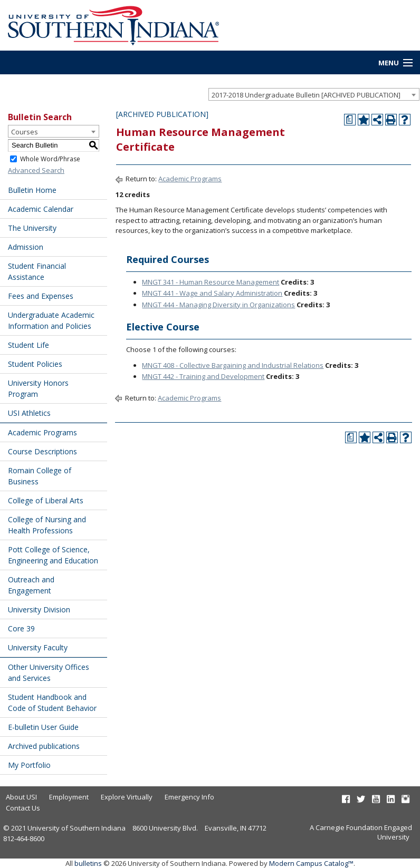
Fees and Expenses (41, 296)
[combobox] (314, 94)
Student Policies (35, 364)
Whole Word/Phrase (50, 158)
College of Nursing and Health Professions (47, 525)
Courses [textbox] (25, 132)
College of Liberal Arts (46, 500)
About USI (21, 797)
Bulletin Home (32, 190)
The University (32, 228)
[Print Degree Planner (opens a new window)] (350, 120)
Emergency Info (189, 797)
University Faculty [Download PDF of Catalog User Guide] (38, 647)
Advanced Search (36, 170)
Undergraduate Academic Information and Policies (51, 320)
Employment (69, 797)
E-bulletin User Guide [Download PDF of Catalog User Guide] (43, 727)
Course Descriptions (42, 451)
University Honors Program (38, 388)
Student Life (28, 345)
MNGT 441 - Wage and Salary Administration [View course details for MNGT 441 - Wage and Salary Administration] (212, 293)
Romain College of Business (40, 476)
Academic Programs (42, 432)
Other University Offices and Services (49, 672)
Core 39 (21, 628)
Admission (26, 247)
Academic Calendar (41, 209)
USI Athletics (29, 413)
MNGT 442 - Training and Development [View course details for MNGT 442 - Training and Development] (203, 376)
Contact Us (23, 808)
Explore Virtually (127, 797)
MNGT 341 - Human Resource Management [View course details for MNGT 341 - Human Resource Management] (211, 282)
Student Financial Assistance (37, 271)
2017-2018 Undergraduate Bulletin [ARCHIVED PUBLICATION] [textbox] (306, 95)
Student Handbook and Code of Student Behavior (52, 703)
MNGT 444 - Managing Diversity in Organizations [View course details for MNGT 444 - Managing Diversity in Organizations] (218, 305)
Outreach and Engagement (31, 585)
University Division (39, 609)
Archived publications (44, 746)
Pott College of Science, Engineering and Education (53, 555)
